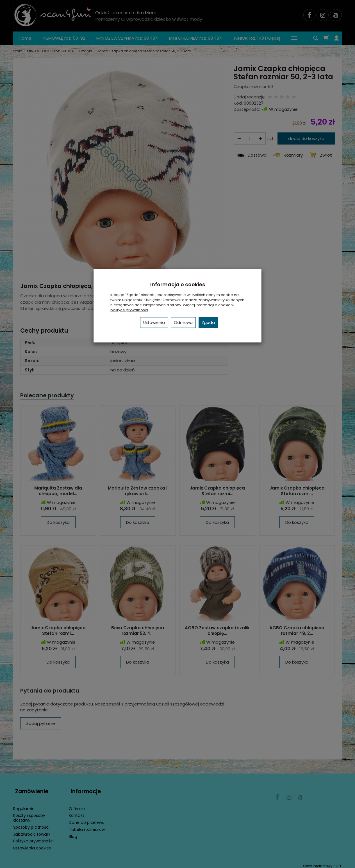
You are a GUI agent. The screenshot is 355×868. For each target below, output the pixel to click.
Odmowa (183, 323)
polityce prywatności (129, 310)
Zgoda (208, 323)
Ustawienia (154, 323)
